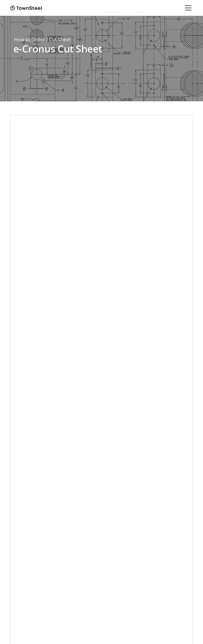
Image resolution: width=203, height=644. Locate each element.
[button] (187, 8)
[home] (26, 8)
